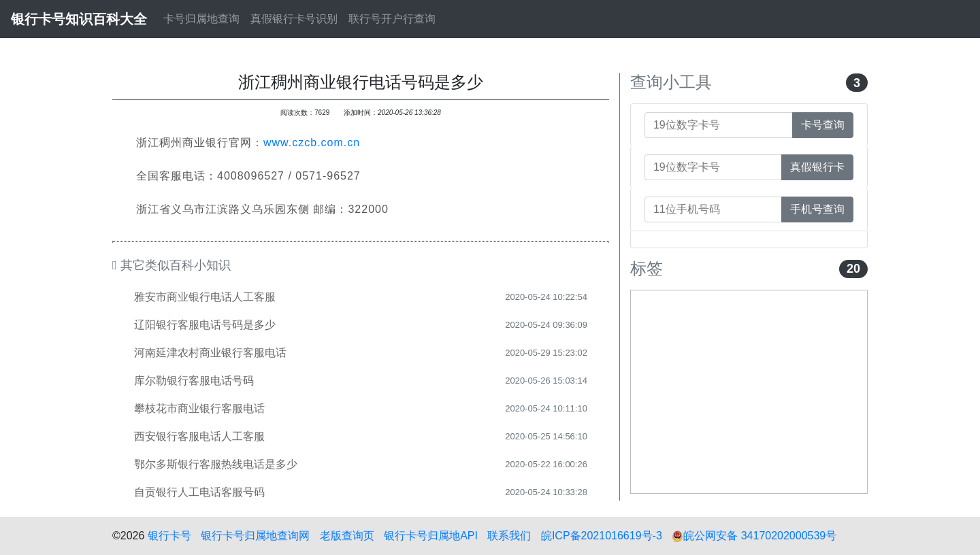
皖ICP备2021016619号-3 (602, 536)
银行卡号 (169, 536)
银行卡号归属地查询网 (255, 536)
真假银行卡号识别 (294, 19)
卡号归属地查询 (201, 19)
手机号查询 (817, 209)
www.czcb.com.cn (312, 142)
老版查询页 (347, 536)
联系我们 (509, 536)
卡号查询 (823, 125)
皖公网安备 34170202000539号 (754, 536)
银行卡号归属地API (431, 536)
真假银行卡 (817, 167)
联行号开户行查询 (392, 19)
